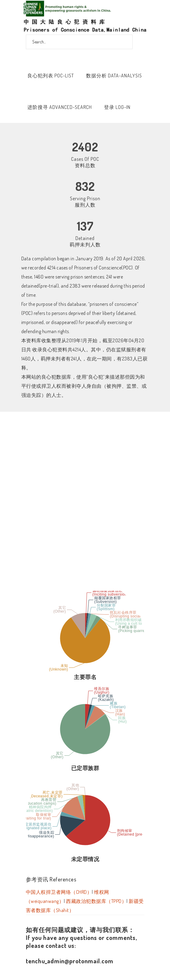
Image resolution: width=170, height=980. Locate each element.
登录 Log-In (117, 107)
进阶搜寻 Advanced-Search (60, 107)
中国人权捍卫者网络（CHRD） (59, 892)
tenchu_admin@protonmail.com (70, 961)
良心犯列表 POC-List (51, 76)
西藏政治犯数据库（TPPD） (96, 901)
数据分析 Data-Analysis (114, 76)
